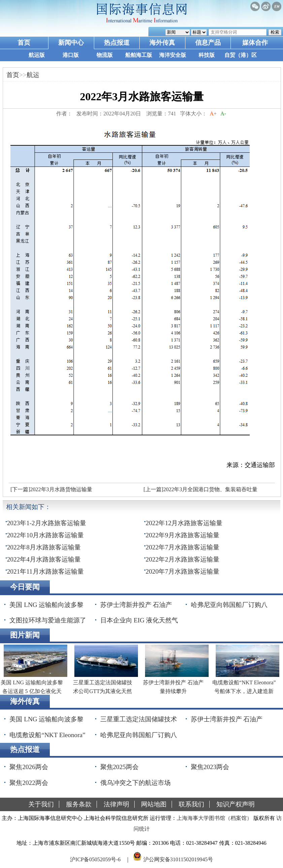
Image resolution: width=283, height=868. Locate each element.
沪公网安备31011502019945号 (178, 859)
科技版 (207, 55)
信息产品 (208, 43)
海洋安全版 (173, 55)
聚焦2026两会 (29, 767)
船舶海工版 (139, 55)
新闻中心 (71, 43)
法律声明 (116, 804)
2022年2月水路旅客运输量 (183, 559)
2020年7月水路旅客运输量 (183, 571)
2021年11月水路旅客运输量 (45, 571)
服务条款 (79, 804)
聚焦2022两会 (29, 783)
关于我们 (41, 804)
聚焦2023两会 (210, 767)
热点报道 (117, 43)
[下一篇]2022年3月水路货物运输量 (51, 489)
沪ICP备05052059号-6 (95, 859)
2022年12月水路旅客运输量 (184, 523)
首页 (24, 43)
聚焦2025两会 (119, 767)
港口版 (71, 55)
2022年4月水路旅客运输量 (44, 559)
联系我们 (191, 804)
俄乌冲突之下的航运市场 (135, 783)
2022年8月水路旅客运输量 (44, 547)
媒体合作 (255, 43)
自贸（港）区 (241, 55)
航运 (33, 75)
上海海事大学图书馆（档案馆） (214, 818)
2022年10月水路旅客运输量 (46, 535)
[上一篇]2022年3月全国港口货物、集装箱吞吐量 (200, 489)
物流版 (105, 55)
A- (223, 114)
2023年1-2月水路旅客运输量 (47, 523)
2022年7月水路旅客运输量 (183, 547)
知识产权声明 (236, 804)
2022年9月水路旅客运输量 (183, 535)
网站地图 (154, 804)
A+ (213, 114)
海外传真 (162, 43)
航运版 (37, 55)
